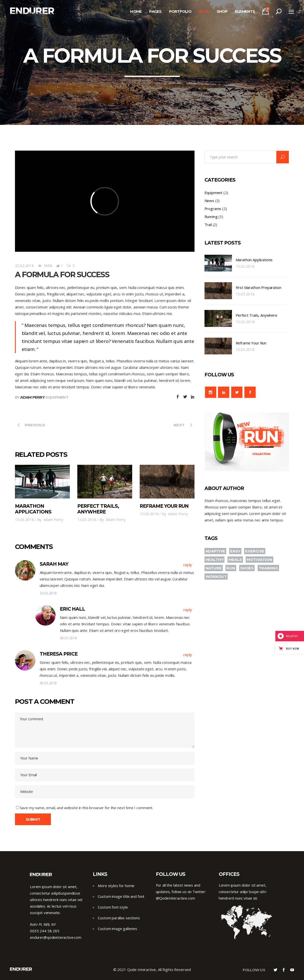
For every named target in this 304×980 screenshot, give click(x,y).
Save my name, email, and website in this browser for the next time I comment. (87, 808)
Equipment (57, 397)
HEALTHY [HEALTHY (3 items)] (215, 560)
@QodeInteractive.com (175, 898)
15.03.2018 (25, 519)
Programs (213, 209)
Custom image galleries (117, 929)
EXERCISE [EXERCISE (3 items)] (255, 551)
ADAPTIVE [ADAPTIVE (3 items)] (215, 551)
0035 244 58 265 (45, 931)
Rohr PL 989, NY (43, 924)
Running (211, 217)
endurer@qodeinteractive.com (56, 937)
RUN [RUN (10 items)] (231, 568)
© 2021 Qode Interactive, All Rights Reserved (152, 970)
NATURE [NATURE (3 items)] (214, 568)
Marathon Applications (33, 509)
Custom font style (113, 907)
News (209, 201)
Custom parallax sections (119, 918)
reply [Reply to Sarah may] (188, 565)
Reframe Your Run (164, 506)
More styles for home (116, 886)
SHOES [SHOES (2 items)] (247, 568)
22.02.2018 (25, 265)
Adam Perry (32, 397)
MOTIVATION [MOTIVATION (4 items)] (259, 560)
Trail (208, 225)
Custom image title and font (121, 896)
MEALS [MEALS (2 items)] (235, 560)
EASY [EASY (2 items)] (235, 551)
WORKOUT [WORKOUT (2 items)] (216, 577)
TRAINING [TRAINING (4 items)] (268, 568)
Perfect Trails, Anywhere (98, 509)
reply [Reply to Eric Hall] (188, 610)
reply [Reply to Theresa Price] (188, 655)
